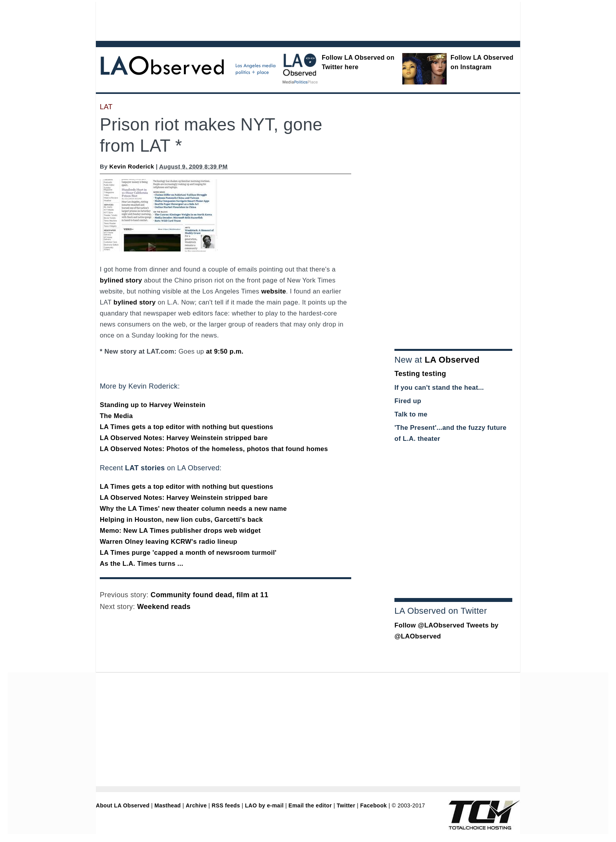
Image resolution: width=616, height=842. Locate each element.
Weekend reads (164, 607)
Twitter (346, 805)
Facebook (374, 805)
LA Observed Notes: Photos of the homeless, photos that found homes (214, 449)
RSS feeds (226, 805)
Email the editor (310, 805)
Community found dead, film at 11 (209, 595)
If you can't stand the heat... (439, 388)
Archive (196, 805)
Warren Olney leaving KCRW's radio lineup (169, 542)
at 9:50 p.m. (225, 351)
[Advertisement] (286, 20)
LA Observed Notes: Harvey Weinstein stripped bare (184, 438)
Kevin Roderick (132, 166)
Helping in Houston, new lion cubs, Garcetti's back (181, 520)
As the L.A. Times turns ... (141, 564)
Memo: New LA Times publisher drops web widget (180, 531)
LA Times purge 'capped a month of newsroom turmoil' (188, 553)
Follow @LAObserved (429, 625)
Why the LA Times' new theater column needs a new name (193, 509)
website (274, 291)
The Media (116, 416)
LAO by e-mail (264, 805)
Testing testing (420, 374)
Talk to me (411, 414)
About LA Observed (123, 805)
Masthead (168, 805)
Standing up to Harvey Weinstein (153, 405)
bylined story (121, 280)
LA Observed (452, 360)
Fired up (408, 401)
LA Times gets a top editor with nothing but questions (187, 427)
